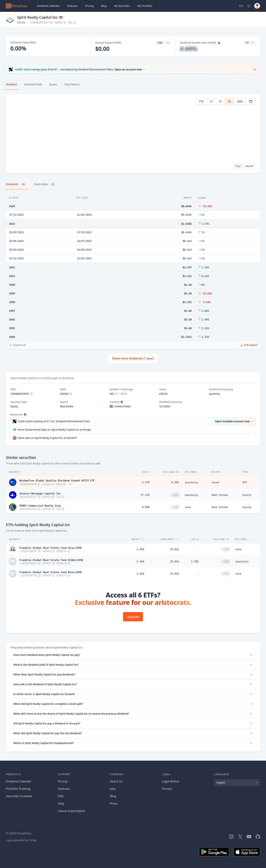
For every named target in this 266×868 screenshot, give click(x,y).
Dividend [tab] (11, 84)
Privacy (167, 789)
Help (61, 804)
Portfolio (145, 6)
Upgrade (133, 617)
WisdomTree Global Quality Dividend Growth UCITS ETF (57, 480)
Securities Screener (19, 796)
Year (238, 166)
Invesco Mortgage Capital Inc (40, 493)
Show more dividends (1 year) (133, 358)
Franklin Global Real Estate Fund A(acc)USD (50, 547)
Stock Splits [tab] (45, 184)
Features (72, 6)
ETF (245, 482)
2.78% (195, 561)
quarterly (192, 482)
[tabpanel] (133, 134)
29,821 (175, 549)
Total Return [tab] (72, 84)
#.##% (189, 49)
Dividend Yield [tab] (33, 84)
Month (249, 166)
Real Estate (220, 495)
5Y (229, 101)
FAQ (61, 796)
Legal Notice (171, 781)
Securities (122, 6)
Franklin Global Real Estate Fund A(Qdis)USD (51, 560)
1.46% (140, 549)
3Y (220, 101)
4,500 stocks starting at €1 (54, 421)
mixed (215, 482)
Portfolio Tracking (18, 789)
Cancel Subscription (72, 811)
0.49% (175, 482)
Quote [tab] (53, 84)
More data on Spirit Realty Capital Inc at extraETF (47, 438)
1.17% (146, 482)
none (188, 507)
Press (114, 804)
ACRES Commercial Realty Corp (40, 505)
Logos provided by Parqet (21, 840)
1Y (211, 101)
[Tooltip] (121, 402)
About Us (116, 781)
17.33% (145, 495)
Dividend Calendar (48, 6)
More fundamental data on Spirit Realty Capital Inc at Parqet (54, 430)
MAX (240, 101)
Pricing (89, 6)
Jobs (113, 789)
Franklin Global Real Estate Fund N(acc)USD (50, 572)
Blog (113, 796)
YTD (201, 101)
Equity (247, 495)
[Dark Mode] (249, 6)
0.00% (146, 507)
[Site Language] (241, 6)
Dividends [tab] (16, 184)
